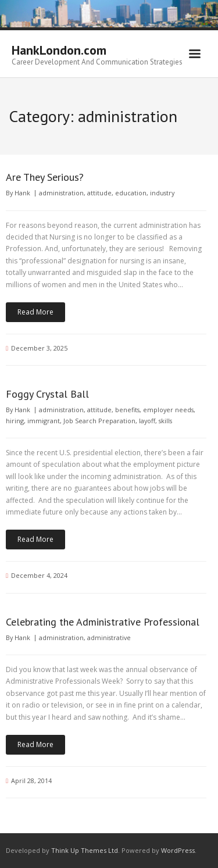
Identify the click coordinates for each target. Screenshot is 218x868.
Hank (22, 193)
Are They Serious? (45, 177)
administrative (109, 637)
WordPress (178, 850)
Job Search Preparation (99, 421)
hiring (15, 421)
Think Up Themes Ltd (85, 850)
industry (162, 193)
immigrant (44, 421)
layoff (147, 421)
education (131, 193)
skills (165, 421)
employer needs (168, 410)
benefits (127, 410)
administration (61, 193)
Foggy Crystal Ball (47, 394)
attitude (99, 193)
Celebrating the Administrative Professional (103, 622)
